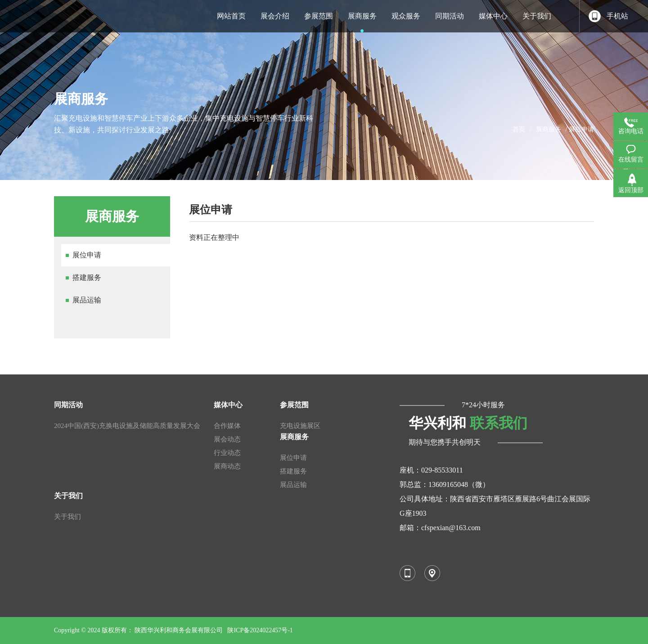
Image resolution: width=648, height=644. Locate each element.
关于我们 (67, 517)
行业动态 (227, 453)
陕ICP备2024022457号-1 (260, 630)
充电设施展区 (300, 426)
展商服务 (549, 129)
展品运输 (87, 300)
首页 (519, 129)
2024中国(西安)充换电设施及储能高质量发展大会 (127, 426)
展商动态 (227, 466)
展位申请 (87, 255)
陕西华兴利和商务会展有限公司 (179, 630)
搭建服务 (87, 277)
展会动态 (227, 439)
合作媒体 (227, 426)
